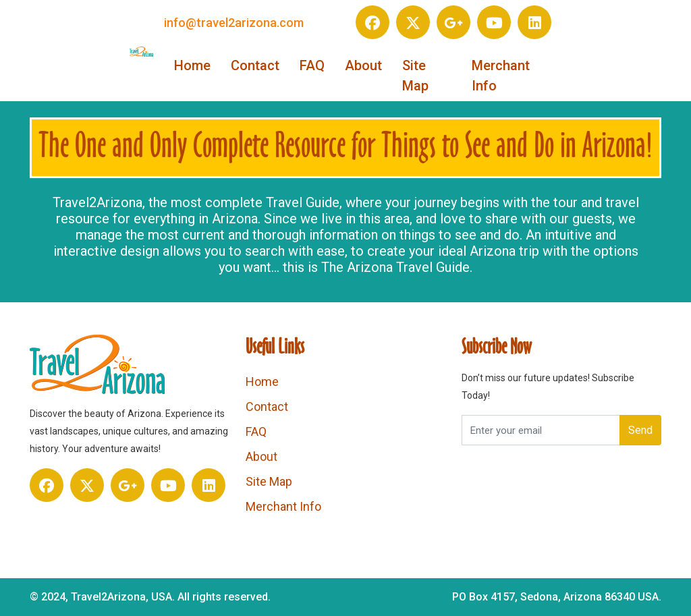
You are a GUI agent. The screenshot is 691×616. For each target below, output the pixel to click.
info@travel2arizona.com (234, 23)
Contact (255, 65)
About (363, 65)
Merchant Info (501, 76)
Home (192, 65)
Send (640, 430)
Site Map (415, 76)
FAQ (312, 65)
